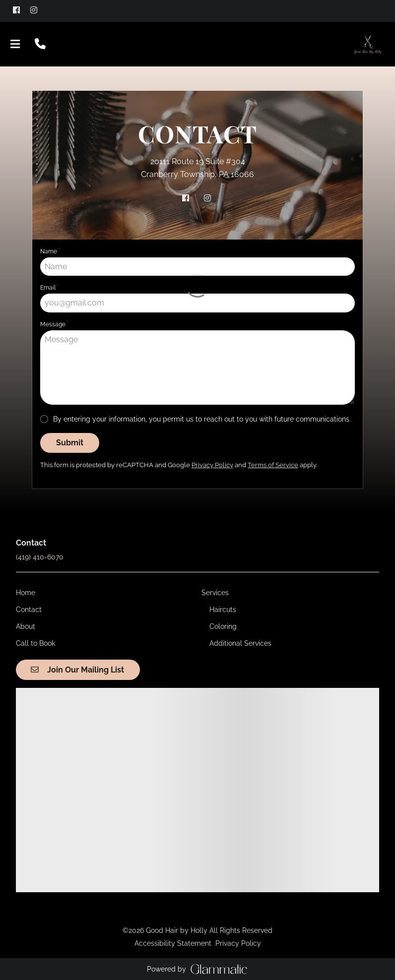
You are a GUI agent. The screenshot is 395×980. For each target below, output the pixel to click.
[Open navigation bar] (15, 44)
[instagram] (38, 10)
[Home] (26, 593)
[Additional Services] (240, 643)
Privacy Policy (238, 943)
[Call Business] (40, 44)
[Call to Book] (35, 643)
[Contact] (29, 610)
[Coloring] (223, 626)
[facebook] (21, 10)
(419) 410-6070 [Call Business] (40, 557)
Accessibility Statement (173, 943)
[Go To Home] (367, 44)
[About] (26, 626)
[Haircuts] (223, 610)
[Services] (215, 593)
